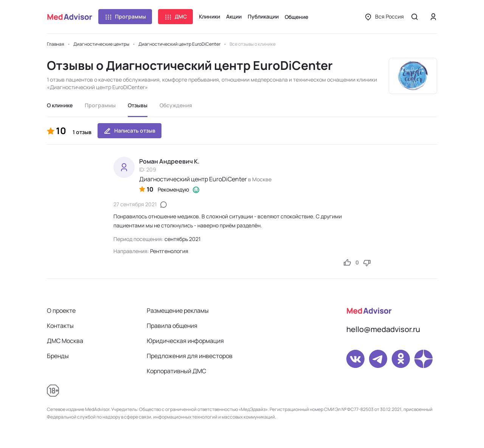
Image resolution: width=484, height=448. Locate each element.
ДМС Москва (65, 341)
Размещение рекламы (178, 311)
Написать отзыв (130, 131)
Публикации (263, 16)
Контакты (60, 326)
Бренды (58, 356)
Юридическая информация (185, 341)
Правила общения (172, 326)
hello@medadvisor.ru (383, 329)
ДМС (175, 17)
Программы (125, 17)
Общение (296, 17)
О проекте (61, 311)
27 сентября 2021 (135, 204)
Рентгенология (169, 251)
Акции (234, 16)
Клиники (209, 16)
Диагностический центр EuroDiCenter (193, 179)
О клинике (60, 105)
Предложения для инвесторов (190, 356)
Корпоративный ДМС (176, 371)
